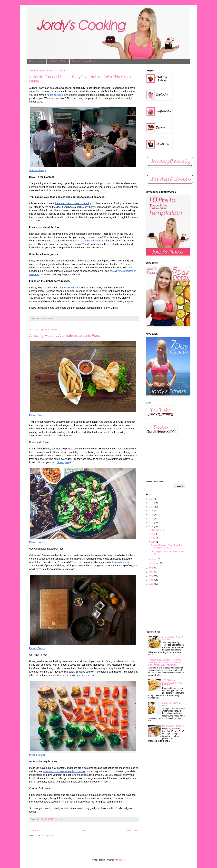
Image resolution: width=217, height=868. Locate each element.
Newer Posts (36, 831)
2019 (152, 515)
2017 (152, 523)
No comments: (61, 819)
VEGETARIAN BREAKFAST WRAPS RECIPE (172, 683)
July (154, 534)
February (156, 563)
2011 (152, 584)
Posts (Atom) (47, 836)
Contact (75, 61)
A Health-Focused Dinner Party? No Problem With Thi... (167, 546)
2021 (152, 507)
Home (32, 61)
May (154, 538)
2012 (152, 580)
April (154, 542)
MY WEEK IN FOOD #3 (173, 726)
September (157, 530)
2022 (152, 503)
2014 (152, 572)
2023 (152, 499)
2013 (152, 576)
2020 (152, 511)
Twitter (64, 61)
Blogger (121, 860)
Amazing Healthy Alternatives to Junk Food (65, 336)
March (155, 559)
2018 (152, 519)
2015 (152, 568)
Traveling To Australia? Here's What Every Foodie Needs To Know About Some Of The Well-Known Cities (165, 662)
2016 (152, 526)
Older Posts (132, 831)
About (42, 61)
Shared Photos (90, 61)
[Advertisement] (163, 458)
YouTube (53, 61)
